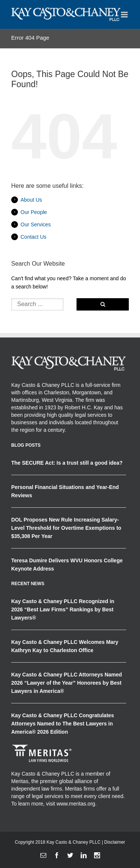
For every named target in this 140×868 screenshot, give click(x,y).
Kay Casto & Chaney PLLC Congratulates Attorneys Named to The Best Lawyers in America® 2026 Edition (63, 724)
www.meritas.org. (76, 804)
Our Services (36, 224)
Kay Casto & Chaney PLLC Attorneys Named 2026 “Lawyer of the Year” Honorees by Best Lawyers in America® (67, 683)
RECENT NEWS (28, 584)
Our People (34, 212)
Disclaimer (115, 842)
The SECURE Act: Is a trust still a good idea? (67, 463)
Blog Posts (26, 445)
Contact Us (33, 237)
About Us (31, 200)
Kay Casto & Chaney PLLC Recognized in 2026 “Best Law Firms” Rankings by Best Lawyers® (63, 609)
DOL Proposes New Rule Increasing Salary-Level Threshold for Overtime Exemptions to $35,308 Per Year (66, 528)
